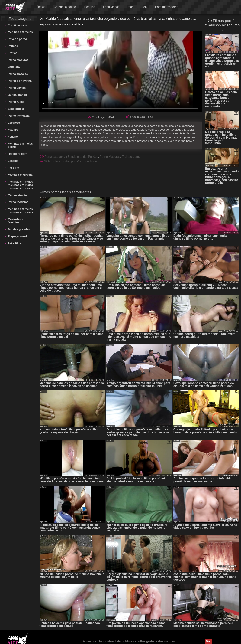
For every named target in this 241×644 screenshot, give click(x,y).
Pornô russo (16, 102)
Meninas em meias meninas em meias (20, 211)
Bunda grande (17, 95)
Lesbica (13, 161)
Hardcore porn (17, 154)
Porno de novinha (20, 81)
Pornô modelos (18, 202)
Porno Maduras (18, 60)
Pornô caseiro (17, 25)
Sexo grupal (16, 109)
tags (131, 7)
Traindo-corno (131, 157)
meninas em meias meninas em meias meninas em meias (20, 185)
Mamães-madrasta (20, 175)
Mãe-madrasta (17, 195)
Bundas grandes (19, 229)
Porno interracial (19, 116)
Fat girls (13, 168)
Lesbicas (14, 123)
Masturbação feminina (16, 221)
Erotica (13, 53)
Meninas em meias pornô (20, 145)
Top (144, 7)
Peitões (13, 46)
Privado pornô (17, 39)
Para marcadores (167, 7)
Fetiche (13, 137)
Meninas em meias (20, 32)
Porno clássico (18, 74)
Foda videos (111, 7)
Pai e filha (14, 243)
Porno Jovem (17, 88)
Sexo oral (14, 67)
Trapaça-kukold (18, 236)
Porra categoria (55, 157)
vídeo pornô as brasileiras (80, 161)
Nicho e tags (53, 161)
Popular (89, 7)
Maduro (13, 130)
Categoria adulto (65, 7)
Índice (41, 7)
